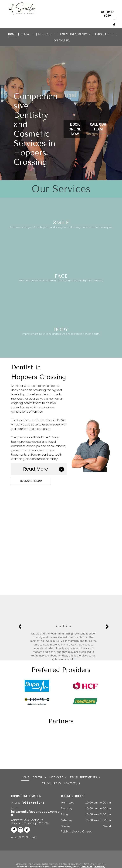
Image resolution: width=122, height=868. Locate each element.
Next (107, 629)
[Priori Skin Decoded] (85, 747)
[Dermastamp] (85, 735)
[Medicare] (85, 701)
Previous (19, 629)
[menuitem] (13, 34)
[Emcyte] (37, 747)
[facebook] (14, 830)
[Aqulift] (37, 735)
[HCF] (85, 686)
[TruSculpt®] (37, 759)
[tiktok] (27, 830)
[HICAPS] (37, 701)
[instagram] (20, 830)
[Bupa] (37, 686)
